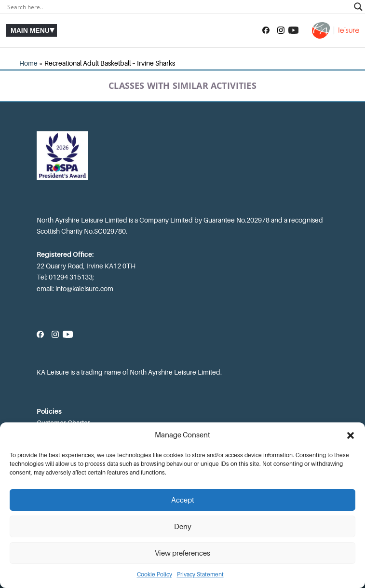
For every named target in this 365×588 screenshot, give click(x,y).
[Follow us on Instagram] (281, 30)
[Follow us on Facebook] (266, 30)
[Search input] (178, 7)
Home (28, 63)
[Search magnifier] (358, 7)
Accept (183, 500)
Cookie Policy (155, 574)
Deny (183, 527)
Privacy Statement (200, 574)
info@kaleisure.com (84, 289)
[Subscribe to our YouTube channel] (293, 30)
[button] (351, 435)
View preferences (182, 553)
